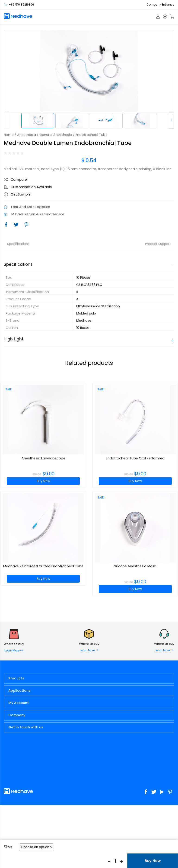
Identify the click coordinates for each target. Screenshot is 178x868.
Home (9, 135)
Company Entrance (160, 5)
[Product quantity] (116, 861)
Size (8, 847)
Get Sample (21, 194)
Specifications (18, 244)
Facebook (6, 225)
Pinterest (26, 225)
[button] (171, 121)
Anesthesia (27, 135)
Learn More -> (14, 650)
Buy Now (43, 481)
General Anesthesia (56, 135)
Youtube (162, 792)
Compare (19, 180)
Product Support (158, 244)
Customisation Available (31, 187)
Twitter (16, 225)
